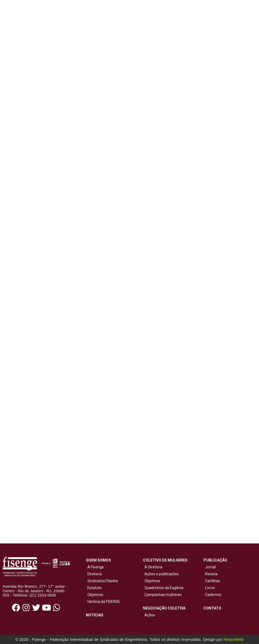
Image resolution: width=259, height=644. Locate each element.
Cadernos (213, 595)
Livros (210, 588)
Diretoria (94, 574)
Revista (211, 574)
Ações (149, 615)
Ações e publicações (161, 574)
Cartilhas (213, 581)
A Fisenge (95, 567)
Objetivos (94, 595)
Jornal (210, 567)
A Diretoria (153, 567)
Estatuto (94, 588)
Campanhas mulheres (162, 595)
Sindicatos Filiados (102, 581)
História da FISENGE (103, 602)
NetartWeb (233, 639)
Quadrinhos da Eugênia (163, 588)
